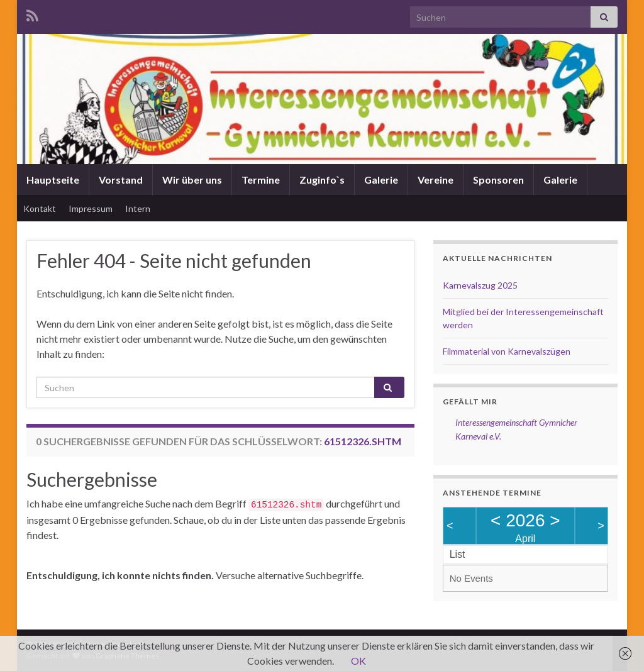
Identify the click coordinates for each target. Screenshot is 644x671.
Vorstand (121, 180)
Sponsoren (498, 180)
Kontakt (40, 208)
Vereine (436, 180)
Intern (138, 208)
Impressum (91, 208)
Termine (261, 180)
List (458, 554)
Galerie (381, 180)
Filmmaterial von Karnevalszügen (507, 351)
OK (358, 661)
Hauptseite (53, 180)
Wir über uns (192, 180)
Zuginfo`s (322, 180)
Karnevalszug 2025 (480, 285)
